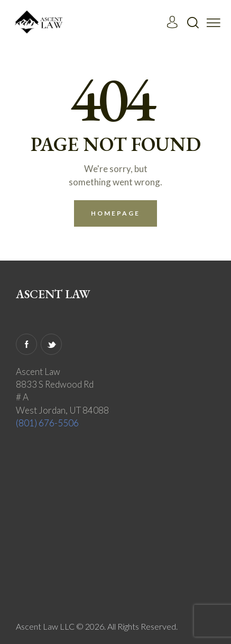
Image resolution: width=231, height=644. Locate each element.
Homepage (116, 213)
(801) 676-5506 (47, 423)
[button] (214, 22)
